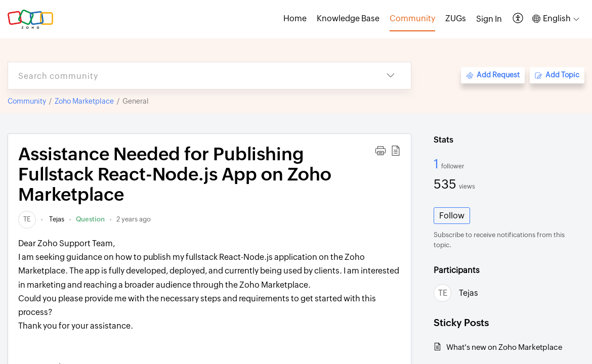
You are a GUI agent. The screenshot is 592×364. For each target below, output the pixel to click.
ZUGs (456, 18)
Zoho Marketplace (84, 101)
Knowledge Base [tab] (348, 18)
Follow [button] (452, 216)
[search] (189, 76)
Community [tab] (412, 18)
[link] (27, 219)
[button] (518, 19)
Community (27, 101)
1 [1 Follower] (437, 164)
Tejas (56, 219)
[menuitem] (489, 19)
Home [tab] (295, 18)
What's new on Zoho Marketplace (504, 347)
